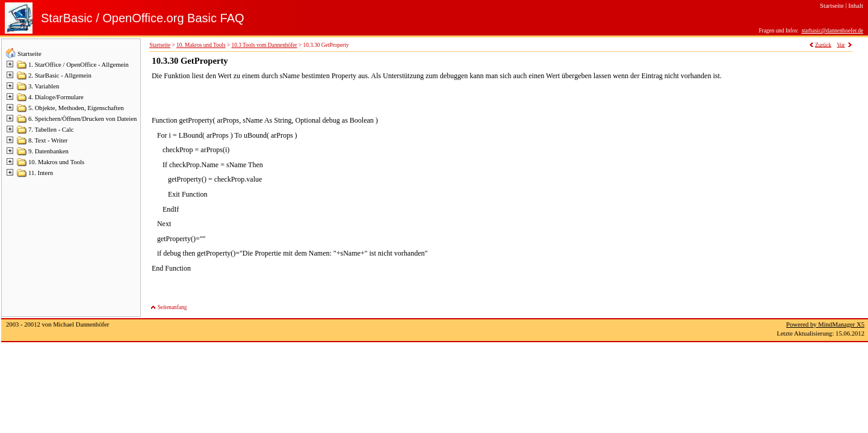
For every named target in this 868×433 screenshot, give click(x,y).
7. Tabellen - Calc (51, 130)
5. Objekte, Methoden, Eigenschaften (76, 108)
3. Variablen (44, 86)
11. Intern (41, 173)
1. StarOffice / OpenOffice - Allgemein (79, 65)
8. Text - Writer (48, 140)
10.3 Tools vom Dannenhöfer (265, 45)
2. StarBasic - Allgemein (60, 75)
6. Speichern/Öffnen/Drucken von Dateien (82, 119)
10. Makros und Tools (56, 162)
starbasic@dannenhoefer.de (832, 31)
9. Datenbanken (48, 151)
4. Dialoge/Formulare (56, 97)
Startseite (29, 54)
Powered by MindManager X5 (825, 324)
